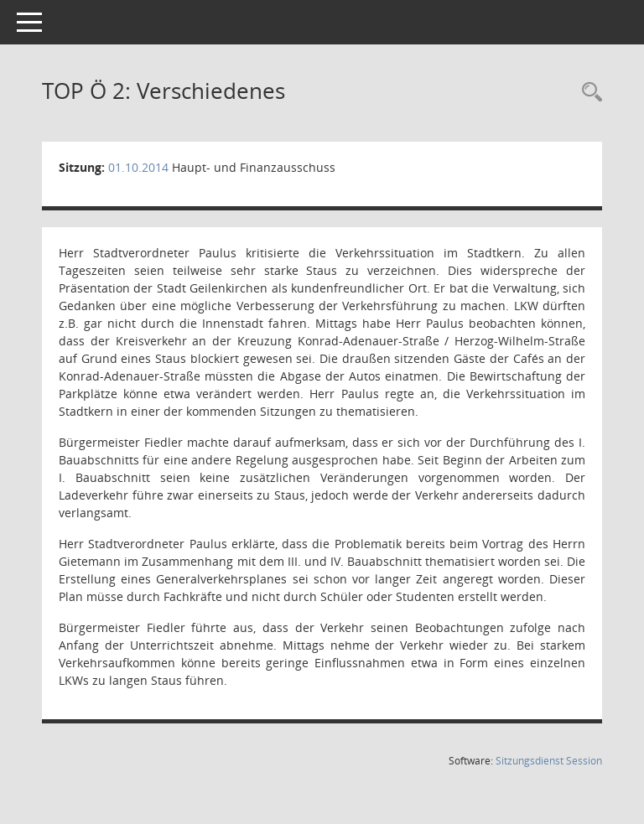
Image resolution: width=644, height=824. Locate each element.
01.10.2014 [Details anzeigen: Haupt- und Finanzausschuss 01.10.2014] (138, 167)
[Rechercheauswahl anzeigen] (588, 93)
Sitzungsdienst (549, 761)
